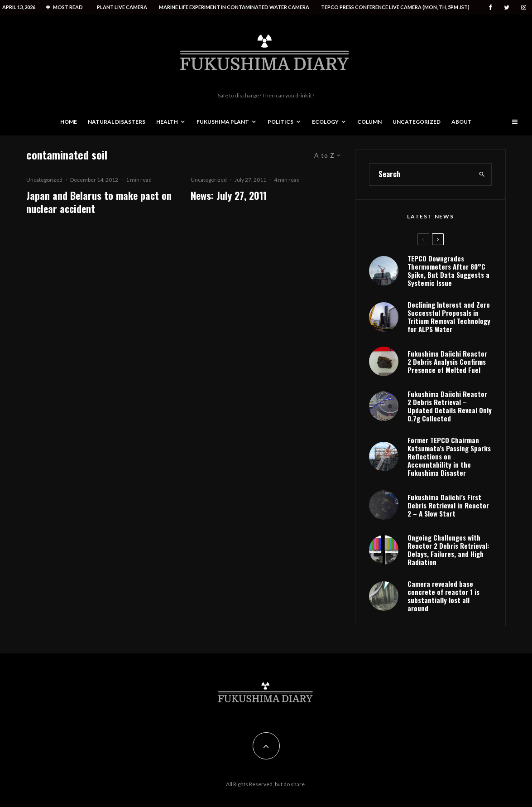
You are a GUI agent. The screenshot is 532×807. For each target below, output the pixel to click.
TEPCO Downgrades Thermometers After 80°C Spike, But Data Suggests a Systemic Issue (448, 271)
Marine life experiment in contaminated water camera (234, 7)
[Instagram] (524, 7)
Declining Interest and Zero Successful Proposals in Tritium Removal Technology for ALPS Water (449, 317)
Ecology (325, 122)
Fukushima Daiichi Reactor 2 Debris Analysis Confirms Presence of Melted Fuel (447, 362)
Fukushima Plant (223, 122)
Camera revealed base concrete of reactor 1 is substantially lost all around (443, 596)
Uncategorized (417, 122)
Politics (280, 122)
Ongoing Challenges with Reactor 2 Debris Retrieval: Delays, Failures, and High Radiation (448, 550)
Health (167, 122)
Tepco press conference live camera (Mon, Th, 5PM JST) (395, 7)
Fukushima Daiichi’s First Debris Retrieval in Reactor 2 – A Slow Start (448, 505)
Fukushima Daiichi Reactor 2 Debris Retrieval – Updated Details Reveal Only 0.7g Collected (450, 406)
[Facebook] (490, 7)
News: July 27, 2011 (229, 196)
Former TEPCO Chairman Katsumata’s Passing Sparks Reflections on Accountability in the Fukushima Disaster (449, 456)
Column (369, 122)
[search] (482, 174)
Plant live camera (122, 7)
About (462, 122)
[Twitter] (507, 7)
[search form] (421, 174)
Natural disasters (117, 122)
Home (69, 122)
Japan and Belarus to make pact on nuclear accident (99, 202)
